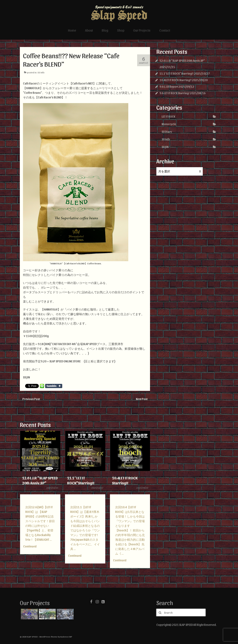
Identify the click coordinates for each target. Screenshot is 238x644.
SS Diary (167, 132)
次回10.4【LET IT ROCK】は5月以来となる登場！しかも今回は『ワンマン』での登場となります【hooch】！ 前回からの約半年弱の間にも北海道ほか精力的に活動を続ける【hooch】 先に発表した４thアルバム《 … (130, 530)
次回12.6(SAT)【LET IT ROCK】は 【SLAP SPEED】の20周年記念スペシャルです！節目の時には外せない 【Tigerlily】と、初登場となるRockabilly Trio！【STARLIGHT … (40, 523)
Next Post (142, 399)
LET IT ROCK (168, 116)
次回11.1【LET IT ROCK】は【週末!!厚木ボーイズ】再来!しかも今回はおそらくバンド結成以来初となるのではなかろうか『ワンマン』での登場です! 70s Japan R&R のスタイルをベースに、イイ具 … (85, 528)
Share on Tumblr (54, 386)
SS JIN (165, 147)
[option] (40, 495)
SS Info (41, 72)
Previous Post (31, 399)
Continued (30, 546)
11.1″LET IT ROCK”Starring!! (177, 73)
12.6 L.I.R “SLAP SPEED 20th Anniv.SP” (182, 61)
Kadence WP (66, 637)
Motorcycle (169, 124)
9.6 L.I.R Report (169, 87)
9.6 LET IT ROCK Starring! (174, 93)
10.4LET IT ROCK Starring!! (176, 80)
